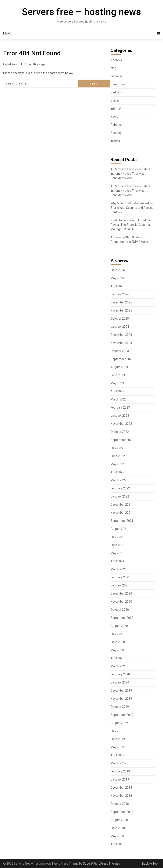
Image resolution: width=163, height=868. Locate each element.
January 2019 (120, 779)
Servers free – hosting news (81, 12)
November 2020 (121, 602)
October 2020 (120, 610)
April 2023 (117, 391)
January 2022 (120, 496)
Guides (115, 100)
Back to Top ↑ (151, 864)
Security (116, 133)
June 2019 (118, 739)
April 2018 (117, 844)
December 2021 (121, 505)
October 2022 (120, 432)
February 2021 (120, 577)
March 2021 (119, 569)
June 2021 (118, 545)
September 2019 (122, 715)
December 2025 (121, 302)
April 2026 (117, 286)
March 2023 (119, 399)
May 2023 (117, 383)
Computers (118, 84)
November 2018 (121, 796)
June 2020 (118, 642)
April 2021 (117, 561)
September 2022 (122, 440)
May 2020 (117, 650)
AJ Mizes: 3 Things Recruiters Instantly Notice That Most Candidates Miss (130, 174)
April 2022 (117, 472)
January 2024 (120, 327)
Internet (116, 109)
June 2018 (118, 828)
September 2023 (122, 359)
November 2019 (121, 699)
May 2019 (117, 747)
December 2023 (121, 335)
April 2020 (117, 658)
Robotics (116, 125)
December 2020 (121, 593)
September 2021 (122, 521)
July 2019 (117, 731)
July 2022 (117, 448)
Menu (7, 33)
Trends (115, 141)
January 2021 (120, 585)
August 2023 (119, 367)
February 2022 (120, 488)
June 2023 (118, 375)
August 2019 (119, 723)
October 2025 (120, 319)
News (114, 117)
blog (113, 68)
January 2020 (120, 682)
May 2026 (117, 278)
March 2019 (119, 763)
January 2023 (120, 416)
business (117, 76)
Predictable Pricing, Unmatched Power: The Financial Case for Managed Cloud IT (132, 225)
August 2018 (119, 820)
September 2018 (122, 812)
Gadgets (116, 92)
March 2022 (119, 480)
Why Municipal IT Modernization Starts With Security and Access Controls (132, 208)
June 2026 (118, 270)
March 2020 (119, 666)
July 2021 (117, 537)
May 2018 (117, 836)
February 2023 (120, 408)
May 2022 (117, 464)
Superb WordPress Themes (101, 864)
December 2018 (121, 788)
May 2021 (117, 553)
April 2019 (117, 755)
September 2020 (122, 618)
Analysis (116, 60)
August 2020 (119, 626)
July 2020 (117, 634)
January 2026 (120, 294)
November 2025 (121, 310)
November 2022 (121, 424)
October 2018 (120, 804)
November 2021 (121, 513)
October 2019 (120, 707)
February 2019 (120, 771)
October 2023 (120, 351)
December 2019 (121, 691)
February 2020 (120, 674)
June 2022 (118, 456)
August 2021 (119, 529)
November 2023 (121, 343)
